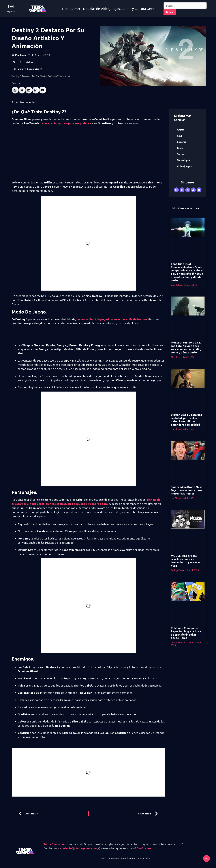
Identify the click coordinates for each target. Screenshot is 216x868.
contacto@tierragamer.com (78, 848)
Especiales (33, 69)
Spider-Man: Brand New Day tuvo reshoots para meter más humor (186, 490)
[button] (15, 90)
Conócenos (144, 848)
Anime (181, 130)
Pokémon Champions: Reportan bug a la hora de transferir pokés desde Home (186, 633)
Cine (179, 136)
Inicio (18, 69)
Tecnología (183, 160)
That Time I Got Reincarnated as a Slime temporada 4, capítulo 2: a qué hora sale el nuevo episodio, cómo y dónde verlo (187, 272)
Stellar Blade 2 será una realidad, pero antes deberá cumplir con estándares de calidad (187, 420)
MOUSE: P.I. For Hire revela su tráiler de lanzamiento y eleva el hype (186, 561)
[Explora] (11, 7)
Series (181, 154)
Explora (11, 11)
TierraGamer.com (55, 844)
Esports (182, 142)
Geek (180, 148)
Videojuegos (184, 166)
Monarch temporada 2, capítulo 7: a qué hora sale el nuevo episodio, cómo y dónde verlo (186, 347)
